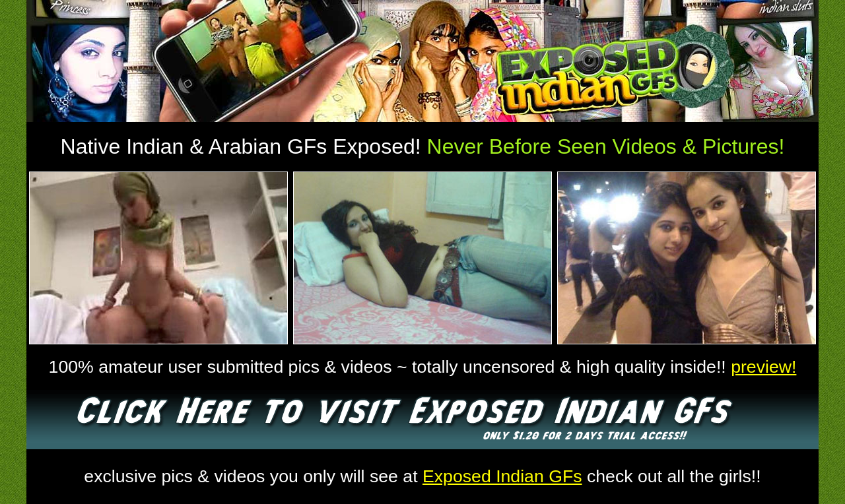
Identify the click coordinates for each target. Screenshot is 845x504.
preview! (763, 367)
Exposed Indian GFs (502, 476)
